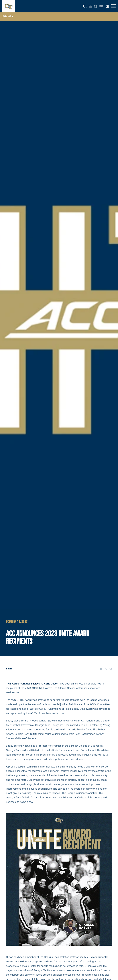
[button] (85, 6)
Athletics (8, 16)
